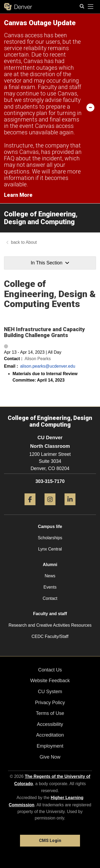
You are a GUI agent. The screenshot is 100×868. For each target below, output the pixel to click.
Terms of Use (50, 713)
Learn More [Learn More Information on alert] (18, 195)
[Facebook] (30, 507)
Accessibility (50, 724)
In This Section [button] (50, 263)
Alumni (50, 565)
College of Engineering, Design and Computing (41, 218)
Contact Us (50, 670)
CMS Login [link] (50, 841)
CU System (50, 692)
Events (50, 587)
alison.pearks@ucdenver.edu (48, 366)
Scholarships (50, 538)
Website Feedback (50, 681)
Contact (50, 598)
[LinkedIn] (70, 507)
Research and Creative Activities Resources (50, 625)
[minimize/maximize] (90, 107)
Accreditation (50, 735)
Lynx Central (50, 549)
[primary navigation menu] (91, 7)
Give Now (50, 757)
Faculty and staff (50, 614)
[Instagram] (50, 507)
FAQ (9, 158)
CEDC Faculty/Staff (50, 636)
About (31, 242)
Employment (50, 746)
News (50, 576)
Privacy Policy (50, 703)
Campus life (50, 527)
